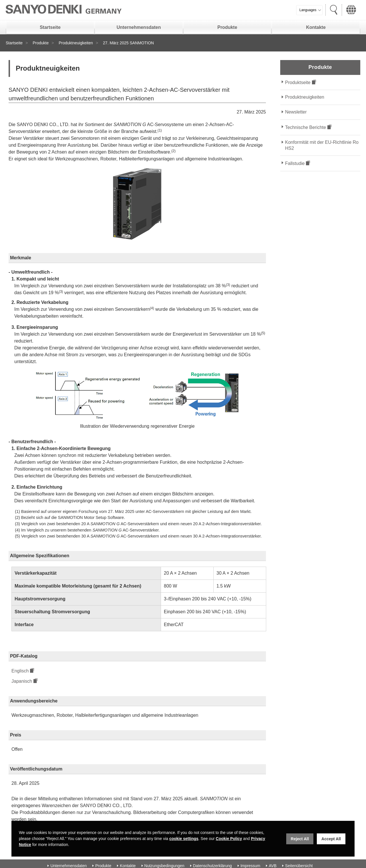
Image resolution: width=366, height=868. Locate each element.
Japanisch (22, 681)
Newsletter (296, 112)
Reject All (300, 839)
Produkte (227, 27)
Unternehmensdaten (139, 27)
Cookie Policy (229, 839)
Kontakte (316, 27)
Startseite (50, 27)
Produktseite (298, 82)
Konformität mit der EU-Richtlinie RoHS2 (322, 145)
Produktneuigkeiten (76, 43)
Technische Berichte (306, 127)
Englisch (20, 671)
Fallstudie (295, 163)
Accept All (331, 839)
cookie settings (184, 839)
